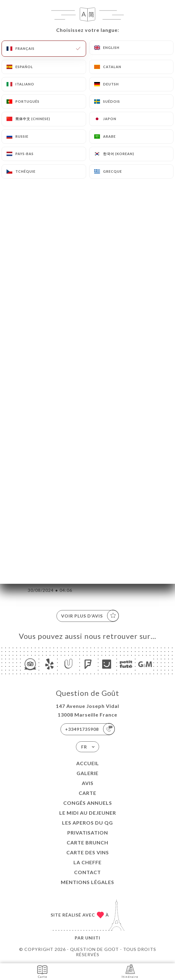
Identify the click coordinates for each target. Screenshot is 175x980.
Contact (87, 872)
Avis (88, 783)
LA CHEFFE (87, 862)
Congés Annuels (88, 803)
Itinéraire (130, 971)
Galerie (87, 773)
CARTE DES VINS (88, 852)
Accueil (88, 763)
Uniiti (93, 938)
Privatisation (88, 833)
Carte (87, 793)
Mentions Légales (87, 882)
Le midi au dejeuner (88, 813)
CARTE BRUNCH (87, 842)
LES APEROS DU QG (87, 823)
